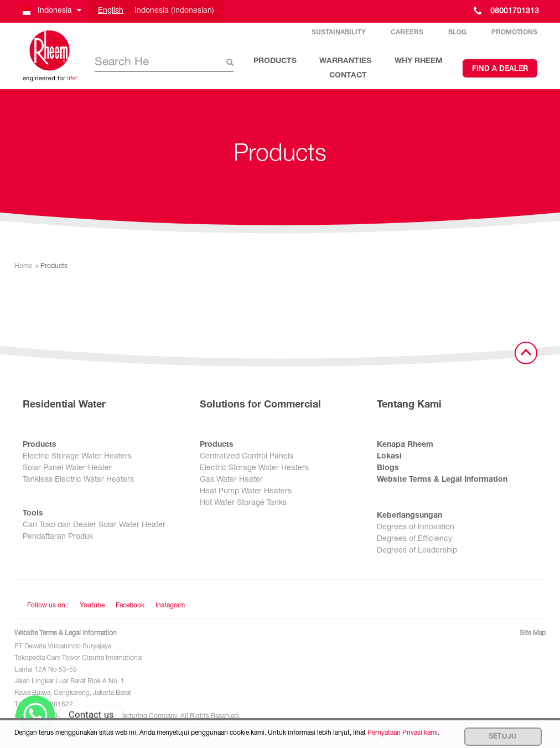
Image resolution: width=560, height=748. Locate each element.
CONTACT (348, 76)
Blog (457, 33)
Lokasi (389, 457)
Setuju (503, 737)
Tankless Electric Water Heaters (78, 480)
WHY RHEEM (419, 61)
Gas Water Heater (231, 480)
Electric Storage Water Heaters (77, 457)
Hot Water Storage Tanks (243, 503)
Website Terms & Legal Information (442, 480)
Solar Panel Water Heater (67, 468)
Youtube (92, 606)
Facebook (130, 606)
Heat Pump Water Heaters (246, 492)
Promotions (514, 33)
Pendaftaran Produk (58, 537)
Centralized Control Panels (247, 457)
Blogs (388, 468)
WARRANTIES (345, 61)
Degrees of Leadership (417, 551)
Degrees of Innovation (416, 528)
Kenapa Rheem (405, 445)
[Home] (50, 56)
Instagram (170, 606)
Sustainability (339, 33)
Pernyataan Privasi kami (403, 733)
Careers (407, 33)
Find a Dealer (500, 69)
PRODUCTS (275, 61)
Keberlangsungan (409, 516)
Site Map (533, 633)
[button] (51, 11)
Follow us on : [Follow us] (48, 606)
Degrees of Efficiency (414, 539)
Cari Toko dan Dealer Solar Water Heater (94, 525)
